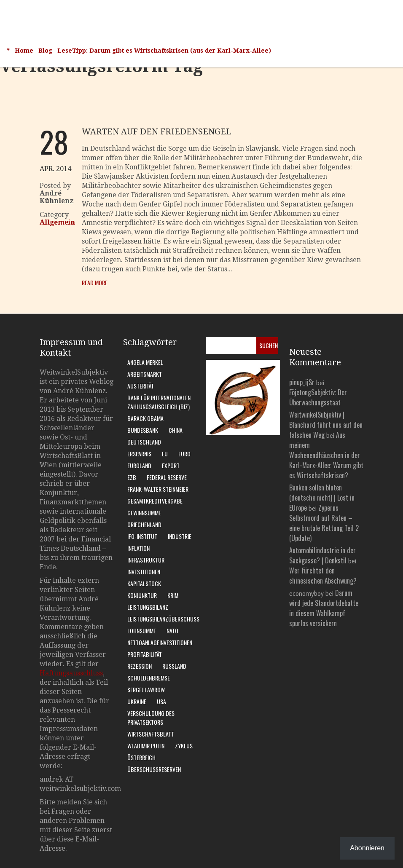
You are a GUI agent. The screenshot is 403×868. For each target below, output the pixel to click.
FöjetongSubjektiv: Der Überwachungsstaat (318, 397)
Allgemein (57, 222)
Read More (95, 283)
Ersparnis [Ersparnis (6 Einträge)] (139, 454)
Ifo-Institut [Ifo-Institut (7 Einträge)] (142, 536)
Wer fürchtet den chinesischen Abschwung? (323, 576)
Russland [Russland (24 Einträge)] (174, 666)
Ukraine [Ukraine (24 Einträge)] (137, 701)
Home (24, 51)
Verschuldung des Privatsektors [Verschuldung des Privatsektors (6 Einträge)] (151, 718)
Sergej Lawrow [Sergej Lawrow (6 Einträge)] (146, 690)
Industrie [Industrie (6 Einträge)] (180, 536)
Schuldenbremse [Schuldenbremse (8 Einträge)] (149, 678)
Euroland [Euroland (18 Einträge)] (139, 465)
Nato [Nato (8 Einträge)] (172, 631)
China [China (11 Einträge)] (176, 430)
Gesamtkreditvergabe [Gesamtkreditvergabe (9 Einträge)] (155, 501)
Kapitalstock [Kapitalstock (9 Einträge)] (144, 583)
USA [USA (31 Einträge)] (161, 701)
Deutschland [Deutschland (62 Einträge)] (144, 442)
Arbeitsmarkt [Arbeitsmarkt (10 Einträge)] (145, 374)
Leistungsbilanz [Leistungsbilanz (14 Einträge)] (148, 607)
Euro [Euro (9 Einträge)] (184, 454)
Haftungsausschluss (71, 673)
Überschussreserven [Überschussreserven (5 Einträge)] (154, 769)
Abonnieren (367, 848)
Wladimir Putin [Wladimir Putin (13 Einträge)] (146, 746)
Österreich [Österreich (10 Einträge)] (141, 757)
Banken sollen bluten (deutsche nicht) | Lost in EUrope (322, 498)
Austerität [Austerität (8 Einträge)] (141, 386)
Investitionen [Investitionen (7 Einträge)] (144, 572)
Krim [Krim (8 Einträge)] (173, 595)
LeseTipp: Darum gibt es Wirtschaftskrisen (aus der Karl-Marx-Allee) (164, 51)
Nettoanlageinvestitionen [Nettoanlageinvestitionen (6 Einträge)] (160, 642)
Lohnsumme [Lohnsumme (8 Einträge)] (142, 631)
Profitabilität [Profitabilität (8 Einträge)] (145, 654)
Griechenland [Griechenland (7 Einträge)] (144, 524)
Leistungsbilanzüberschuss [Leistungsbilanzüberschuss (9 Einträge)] (163, 619)
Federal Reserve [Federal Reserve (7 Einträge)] (167, 477)
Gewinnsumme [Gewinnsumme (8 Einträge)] (144, 513)
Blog (45, 51)
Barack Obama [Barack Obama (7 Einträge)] (145, 418)
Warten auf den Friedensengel (157, 131)
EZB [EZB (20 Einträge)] (132, 477)
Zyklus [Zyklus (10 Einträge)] (184, 746)
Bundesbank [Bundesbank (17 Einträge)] (143, 430)
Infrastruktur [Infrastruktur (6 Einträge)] (146, 560)
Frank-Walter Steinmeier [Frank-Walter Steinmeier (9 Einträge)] (158, 489)
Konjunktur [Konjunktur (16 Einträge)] (142, 595)
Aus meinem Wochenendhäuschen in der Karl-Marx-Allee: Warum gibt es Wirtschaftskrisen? (326, 455)
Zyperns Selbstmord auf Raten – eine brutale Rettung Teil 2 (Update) (324, 523)
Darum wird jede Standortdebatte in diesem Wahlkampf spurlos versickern (324, 608)
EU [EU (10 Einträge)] (165, 454)
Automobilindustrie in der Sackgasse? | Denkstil (322, 555)
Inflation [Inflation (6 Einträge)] (138, 548)
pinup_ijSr (302, 382)
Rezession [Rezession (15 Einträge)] (140, 666)
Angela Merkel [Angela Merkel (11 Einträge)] (145, 362)
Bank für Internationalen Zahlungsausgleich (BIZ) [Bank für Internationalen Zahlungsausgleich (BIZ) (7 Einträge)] (159, 402)
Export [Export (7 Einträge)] (171, 465)
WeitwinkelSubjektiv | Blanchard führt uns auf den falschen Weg (326, 425)
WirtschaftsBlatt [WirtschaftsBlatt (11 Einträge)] (151, 734)
